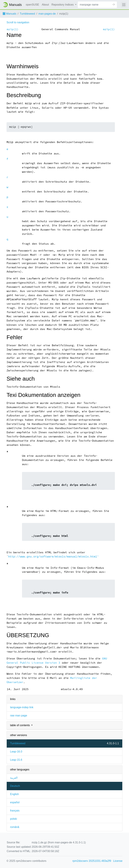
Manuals (9, 14)
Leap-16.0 (16, 752)
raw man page (19, 716)
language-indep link (22, 707)
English (14, 794)
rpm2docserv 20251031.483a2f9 (92, 861)
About (45, 5)
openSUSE (33, 5)
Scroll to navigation (18, 22)
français (15, 811)
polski (14, 819)
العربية (14, 778)
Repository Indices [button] (63, 5)
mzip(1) (13, 29)
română (15, 827)
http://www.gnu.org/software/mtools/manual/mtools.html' (53, 557)
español (15, 802)
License (118, 861)
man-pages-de (47, 14)
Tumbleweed (27, 14)
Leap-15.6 (16, 760)
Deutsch (15, 786)
